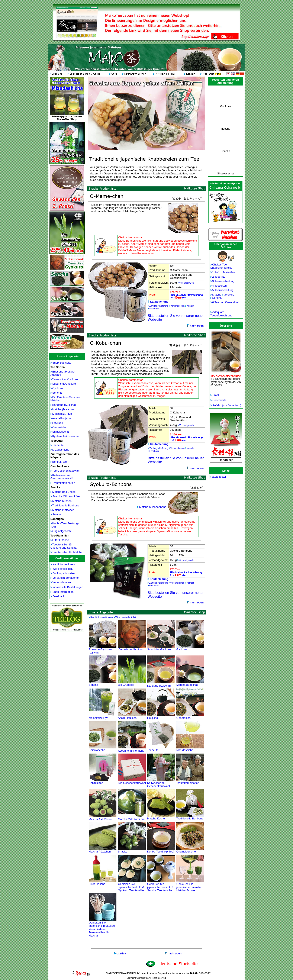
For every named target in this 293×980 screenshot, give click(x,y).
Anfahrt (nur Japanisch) (227, 405)
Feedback (59, 596)
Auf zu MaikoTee (225, 272)
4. (213, 286)
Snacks (57, 514)
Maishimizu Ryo (62, 414)
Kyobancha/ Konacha (65, 436)
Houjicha (58, 423)
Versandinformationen (66, 578)
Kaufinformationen (64, 564)
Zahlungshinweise (64, 573)
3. (213, 281)
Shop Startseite (62, 363)
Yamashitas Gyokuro (65, 379)
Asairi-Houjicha (61, 418)
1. (213, 272)
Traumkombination (64, 483)
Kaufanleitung (159, 302)
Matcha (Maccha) (63, 409)
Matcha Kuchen (62, 501)
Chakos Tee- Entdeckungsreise (221, 266)
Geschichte (219, 400)
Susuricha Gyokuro (64, 384)
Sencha (57, 393)
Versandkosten (62, 582)
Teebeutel (58, 445)
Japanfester (219, 477)
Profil (216, 395)
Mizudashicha (61, 450)
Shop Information (63, 592)
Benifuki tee (59, 462)
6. (213, 302)
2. (213, 277)
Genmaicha (59, 427)
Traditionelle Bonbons (66, 505)
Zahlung (153, 306)
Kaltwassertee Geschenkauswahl (62, 477)
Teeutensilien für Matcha (67, 552)
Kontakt (190, 306)
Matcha (217, 295)
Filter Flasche (61, 540)
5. (213, 290)
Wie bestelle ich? (63, 569)
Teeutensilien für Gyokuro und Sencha (64, 546)
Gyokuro (57, 388)
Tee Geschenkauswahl (66, 471)
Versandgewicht (187, 283)
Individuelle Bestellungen (68, 587)
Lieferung (164, 306)
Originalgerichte (62, 531)
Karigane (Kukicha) (64, 405)
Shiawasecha (60, 432)
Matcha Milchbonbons (153, 507)
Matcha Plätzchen (63, 510)
